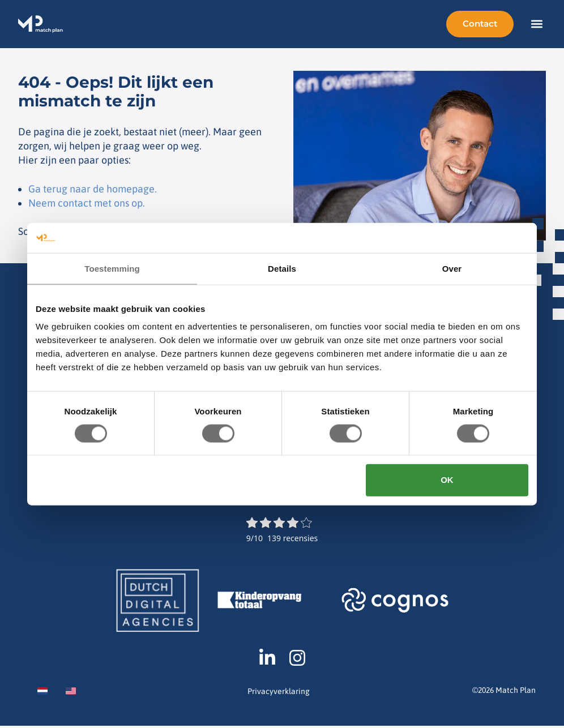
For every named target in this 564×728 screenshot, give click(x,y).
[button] (537, 24)
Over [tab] (452, 268)
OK (447, 480)
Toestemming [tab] (112, 268)
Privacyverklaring (279, 694)
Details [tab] (282, 268)
